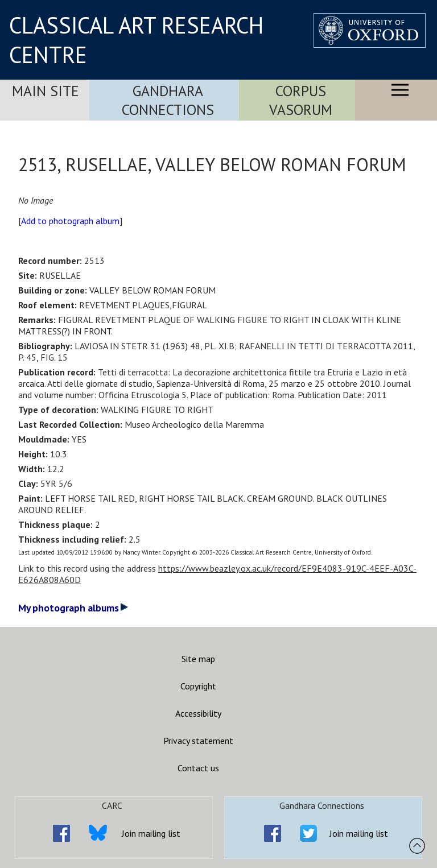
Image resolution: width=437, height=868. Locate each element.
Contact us (198, 768)
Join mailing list (151, 833)
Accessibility (198, 713)
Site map (198, 659)
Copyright (198, 686)
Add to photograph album (70, 221)
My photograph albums (73, 608)
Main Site (46, 91)
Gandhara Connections (168, 100)
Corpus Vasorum (301, 100)
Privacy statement (198, 741)
